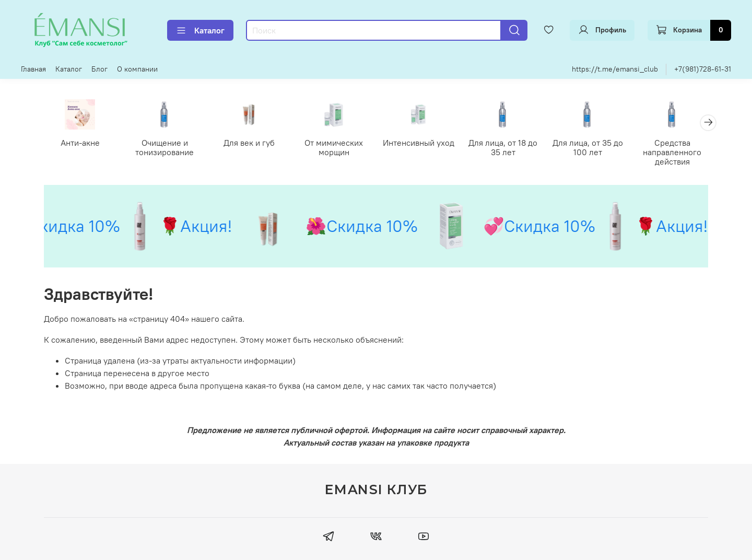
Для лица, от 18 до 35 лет (503, 147)
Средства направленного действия (672, 151)
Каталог (200, 30)
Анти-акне (80, 142)
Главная (33, 69)
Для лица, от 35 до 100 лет (588, 147)
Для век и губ (249, 142)
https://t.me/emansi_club (615, 69)
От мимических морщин (334, 147)
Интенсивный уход (419, 142)
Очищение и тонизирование (164, 147)
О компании (137, 69)
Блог (99, 69)
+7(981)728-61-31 (703, 69)
